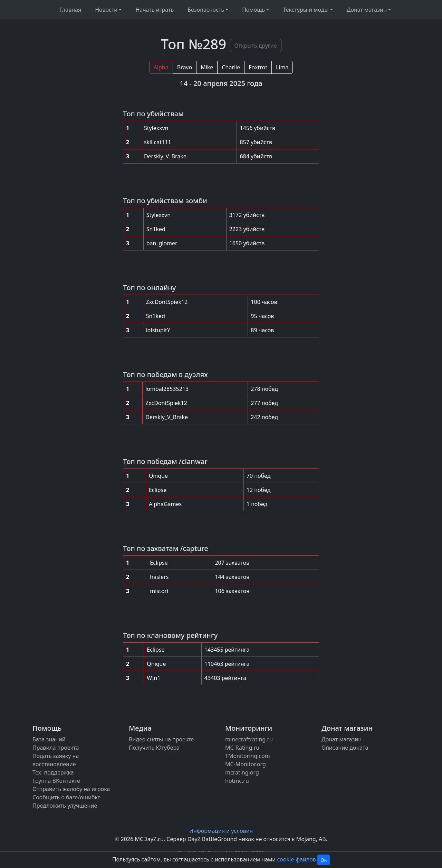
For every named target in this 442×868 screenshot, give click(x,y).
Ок (324, 860)
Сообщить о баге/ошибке (66, 797)
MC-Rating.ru (242, 748)
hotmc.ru (237, 781)
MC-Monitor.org (246, 764)
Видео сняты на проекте (161, 739)
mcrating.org (242, 772)
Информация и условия (221, 831)
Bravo (185, 67)
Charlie (231, 67)
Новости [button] (106, 10)
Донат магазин (342, 739)
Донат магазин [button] (367, 10)
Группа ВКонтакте (56, 781)
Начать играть (155, 10)
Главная (70, 10)
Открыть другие (255, 46)
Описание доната (345, 748)
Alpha (161, 67)
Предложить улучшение (65, 806)
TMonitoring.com (248, 756)
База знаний (49, 739)
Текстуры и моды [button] (306, 10)
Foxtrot (258, 67)
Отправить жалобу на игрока (71, 789)
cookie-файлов (296, 859)
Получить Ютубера (154, 748)
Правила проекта (56, 748)
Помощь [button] (253, 10)
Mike (207, 67)
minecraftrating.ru (249, 739)
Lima (282, 67)
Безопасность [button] (206, 10)
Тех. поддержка (53, 772)
